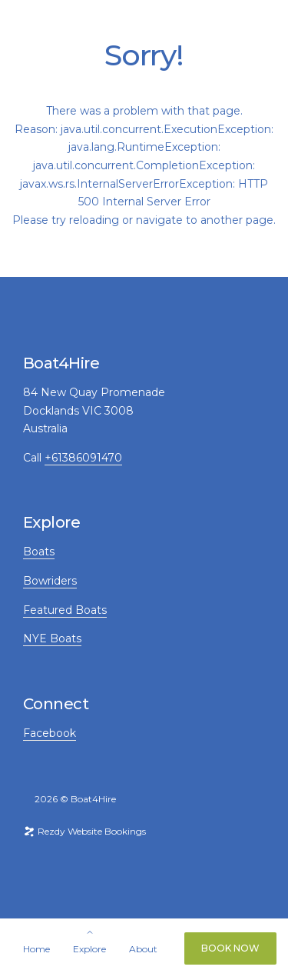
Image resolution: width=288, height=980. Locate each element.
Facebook (50, 733)
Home (36, 949)
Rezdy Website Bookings (84, 831)
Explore (89, 949)
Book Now (230, 948)
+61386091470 (83, 458)
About (143, 949)
